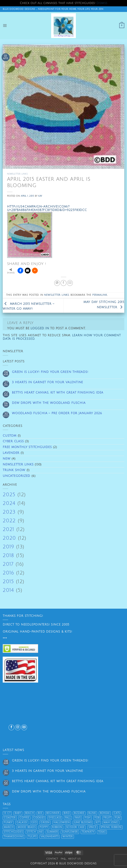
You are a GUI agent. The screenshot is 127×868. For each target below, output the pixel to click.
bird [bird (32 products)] (67, 813)
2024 (9, 503)
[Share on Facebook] (63, 283)
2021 (8, 529)
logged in (40, 328)
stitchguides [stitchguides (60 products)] (13, 832)
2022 (9, 521)
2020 (9, 538)
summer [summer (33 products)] (52, 832)
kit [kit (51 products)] (98, 823)
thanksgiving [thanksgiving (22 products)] (14, 837)
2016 (8, 573)
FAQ (63, 859)
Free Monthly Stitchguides (27, 447)
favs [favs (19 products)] (78, 818)
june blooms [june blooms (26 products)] (83, 823)
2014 (8, 590)
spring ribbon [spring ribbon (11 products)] (111, 827)
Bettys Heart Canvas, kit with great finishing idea (58, 393)
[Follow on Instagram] (18, 727)
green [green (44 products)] (45, 823)
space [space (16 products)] (92, 827)
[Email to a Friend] (70, 283)
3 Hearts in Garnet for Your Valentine (48, 382)
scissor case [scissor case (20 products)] (75, 827)
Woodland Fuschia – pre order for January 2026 (57, 413)
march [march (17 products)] (9, 827)
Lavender (11, 453)
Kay (40, 196)
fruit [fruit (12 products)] (107, 818)
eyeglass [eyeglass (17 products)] (55, 818)
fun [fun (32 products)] (118, 818)
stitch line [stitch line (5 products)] (35, 832)
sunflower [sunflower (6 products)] (70, 832)
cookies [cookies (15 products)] (39, 818)
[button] (5, 26)
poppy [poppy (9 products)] (44, 827)
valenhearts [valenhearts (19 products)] (50, 837)
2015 (8, 582)
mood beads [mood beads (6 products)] (27, 827)
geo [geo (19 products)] (34, 823)
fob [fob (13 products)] (97, 818)
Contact (52, 859)
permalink (100, 295)
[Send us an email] (24, 727)
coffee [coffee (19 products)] (24, 818)
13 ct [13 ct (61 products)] (7, 813)
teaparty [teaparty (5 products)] (88, 832)
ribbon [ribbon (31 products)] (57, 827)
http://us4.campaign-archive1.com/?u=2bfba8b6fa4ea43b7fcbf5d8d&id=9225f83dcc (47, 208)
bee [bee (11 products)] (40, 813)
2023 (9, 512)
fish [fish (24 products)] (88, 818)
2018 (8, 556)
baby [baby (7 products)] (18, 813)
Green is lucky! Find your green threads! (50, 372)
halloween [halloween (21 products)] (62, 823)
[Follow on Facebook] (11, 727)
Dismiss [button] (102, 3)
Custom (10, 436)
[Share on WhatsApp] (57, 283)
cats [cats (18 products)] (117, 813)
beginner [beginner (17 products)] (53, 813)
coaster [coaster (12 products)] (10, 818)
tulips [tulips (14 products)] (32, 837)
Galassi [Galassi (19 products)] (22, 823)
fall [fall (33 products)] (68, 818)
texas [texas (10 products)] (102, 832)
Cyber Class (13, 441)
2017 (8, 564)
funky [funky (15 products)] (8, 823)
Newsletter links (18, 465)
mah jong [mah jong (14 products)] (111, 823)
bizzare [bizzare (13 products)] (79, 813)
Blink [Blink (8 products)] (92, 813)
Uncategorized (16, 476)
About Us (74, 859)
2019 (8, 547)
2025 (9, 495)
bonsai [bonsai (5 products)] (105, 813)
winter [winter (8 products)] (68, 837)
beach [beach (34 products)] (30, 813)
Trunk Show (14, 470)
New (7, 459)
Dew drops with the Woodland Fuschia (49, 403)
